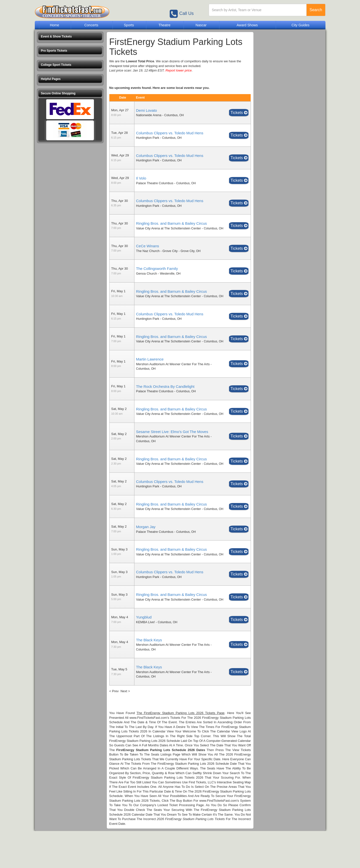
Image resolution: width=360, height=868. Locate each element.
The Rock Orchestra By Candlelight (165, 400)
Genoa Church (147, 278)
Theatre (164, 25)
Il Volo (141, 178)
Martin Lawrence (150, 373)
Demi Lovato (147, 110)
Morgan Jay (146, 554)
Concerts (91, 25)
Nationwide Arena (149, 115)
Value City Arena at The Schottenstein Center (169, 228)
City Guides (300, 25)
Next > (125, 728)
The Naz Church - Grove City (157, 255)
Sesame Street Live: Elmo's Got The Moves (172, 450)
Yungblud (144, 654)
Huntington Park (148, 138)
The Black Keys (149, 677)
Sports (129, 25)
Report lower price (179, 70)
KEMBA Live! (146, 659)
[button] (70, 37)
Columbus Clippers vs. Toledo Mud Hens (170, 133)
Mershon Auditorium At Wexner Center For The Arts (173, 378)
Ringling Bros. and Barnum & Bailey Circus (172, 223)
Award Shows (247, 25)
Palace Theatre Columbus (155, 183)
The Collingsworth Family (157, 273)
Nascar (201, 25)
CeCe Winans (148, 251)
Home (55, 25)
